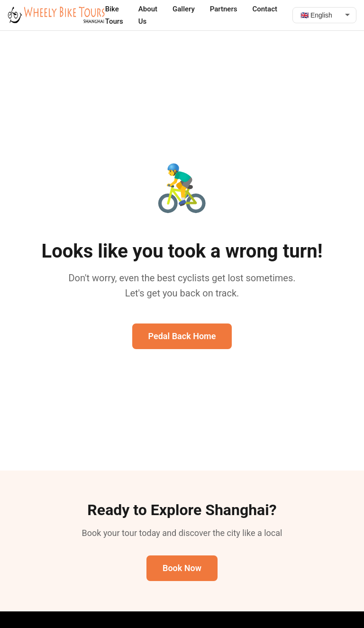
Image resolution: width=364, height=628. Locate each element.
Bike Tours (114, 15)
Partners (224, 9)
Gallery (184, 9)
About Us (148, 15)
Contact (265, 9)
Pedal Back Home (182, 336)
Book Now (182, 568)
